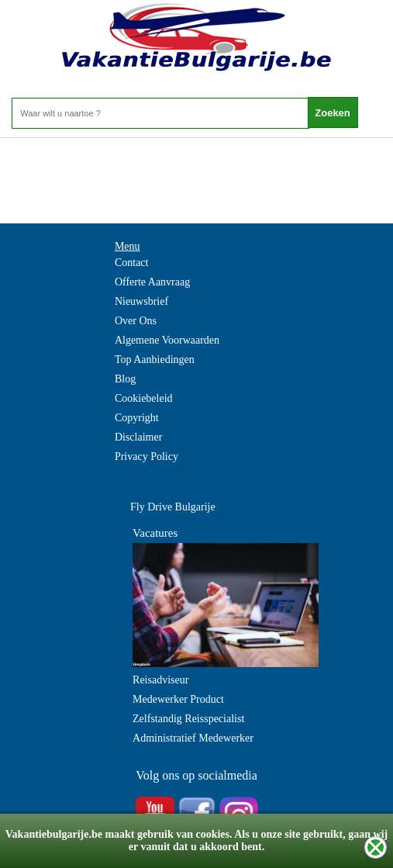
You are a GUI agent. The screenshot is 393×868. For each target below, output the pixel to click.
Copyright (137, 418)
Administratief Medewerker (193, 738)
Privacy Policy (147, 456)
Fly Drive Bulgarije (173, 507)
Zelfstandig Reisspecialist (188, 719)
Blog (125, 379)
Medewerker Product (178, 699)
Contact (132, 263)
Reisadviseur (160, 680)
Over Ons (136, 321)
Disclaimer (138, 437)
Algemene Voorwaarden (167, 340)
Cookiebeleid (144, 398)
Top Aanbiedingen (155, 360)
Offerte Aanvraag (152, 282)
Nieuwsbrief (141, 301)
